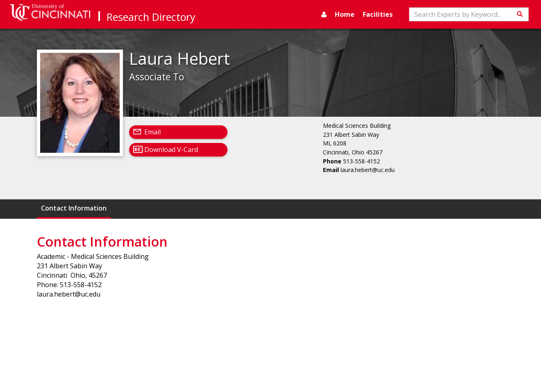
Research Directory (151, 17)
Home (345, 14)
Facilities (378, 14)
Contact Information (74, 208)
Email (152, 132)
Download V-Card (171, 150)
